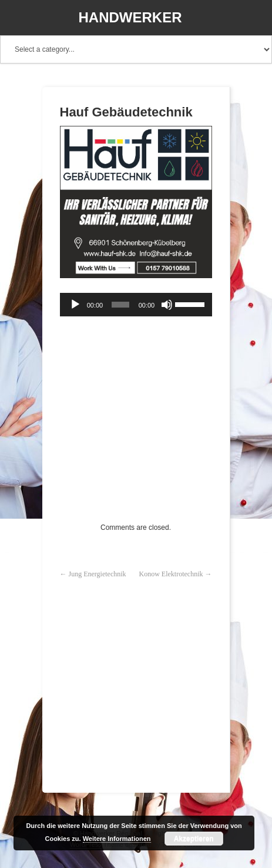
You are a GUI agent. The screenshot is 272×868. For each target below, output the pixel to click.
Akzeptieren (194, 839)
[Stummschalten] (167, 305)
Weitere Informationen (117, 839)
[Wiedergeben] (75, 305)
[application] (136, 305)
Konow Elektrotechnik (171, 574)
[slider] (120, 305)
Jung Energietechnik (98, 574)
